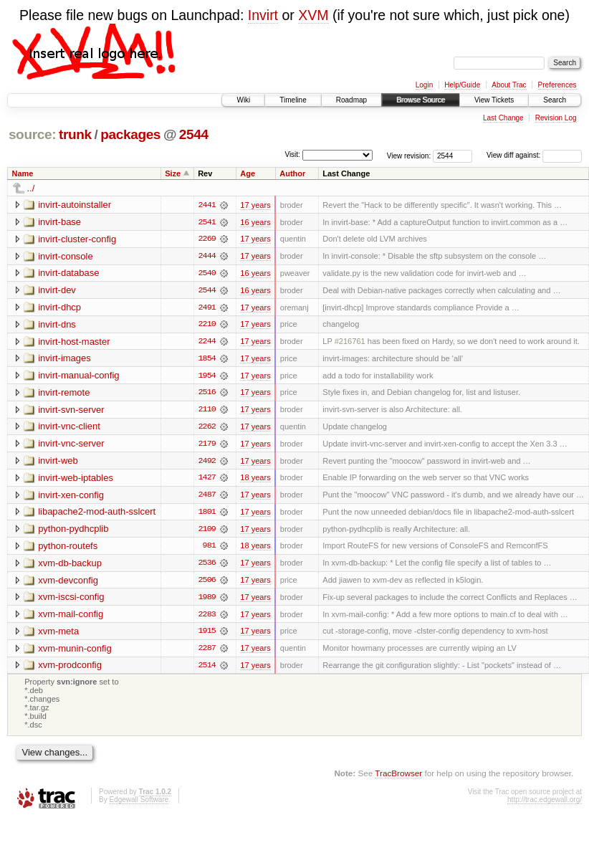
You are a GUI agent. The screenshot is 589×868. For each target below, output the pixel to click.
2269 (207, 239)
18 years (255, 480)
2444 (207, 257)
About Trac (509, 85)
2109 (207, 532)
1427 (207, 480)
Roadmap (351, 100)
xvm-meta (58, 635)
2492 (207, 463)
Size (173, 173)
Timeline (293, 100)
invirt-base (59, 222)
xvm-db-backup (70, 566)
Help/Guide (462, 85)
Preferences (557, 85)
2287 (207, 652)
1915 (207, 635)
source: (32, 134)
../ (31, 188)
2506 (207, 583)
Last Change (503, 118)
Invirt (263, 15)
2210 (207, 325)
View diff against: (534, 155)
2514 (207, 669)
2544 (194, 134)
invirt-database (68, 273)
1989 (207, 601)
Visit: (292, 154)
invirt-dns (57, 325)
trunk (75, 134)
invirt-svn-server (71, 411)
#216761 (350, 343)
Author (292, 173)
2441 (207, 205)
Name (23, 173)
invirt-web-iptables (76, 480)
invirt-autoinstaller (75, 205)
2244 (207, 343)
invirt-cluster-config (77, 239)
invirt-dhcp (59, 308)
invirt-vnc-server (71, 445)
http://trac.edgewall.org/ (545, 805)
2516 (207, 394)
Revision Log (556, 118)
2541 (207, 222)
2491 (207, 308)
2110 (207, 411)
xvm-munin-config (75, 652)
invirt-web (58, 463)
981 (209, 549)
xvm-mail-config (71, 617)
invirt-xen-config (71, 497)
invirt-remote (64, 394)
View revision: (409, 155)
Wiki (243, 100)
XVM (313, 15)
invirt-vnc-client (69, 428)
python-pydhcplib (73, 531)
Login (424, 85)
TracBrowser (398, 777)
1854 (207, 360)
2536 (207, 566)
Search (555, 100)
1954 (207, 377)
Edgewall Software (139, 805)
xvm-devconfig (68, 583)
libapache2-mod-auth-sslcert (97, 514)
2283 (207, 618)
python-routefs (68, 549)
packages (130, 134)
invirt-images (64, 359)
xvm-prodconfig (70, 669)
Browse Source (421, 100)
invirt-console (66, 256)
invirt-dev (57, 291)
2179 (207, 446)
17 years (255, 205)
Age (248, 173)
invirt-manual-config (78, 377)
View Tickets (494, 100)
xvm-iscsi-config (71, 600)
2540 (207, 274)
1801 (207, 515)
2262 (207, 429)
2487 (207, 497)
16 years (255, 222)
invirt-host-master (74, 342)
